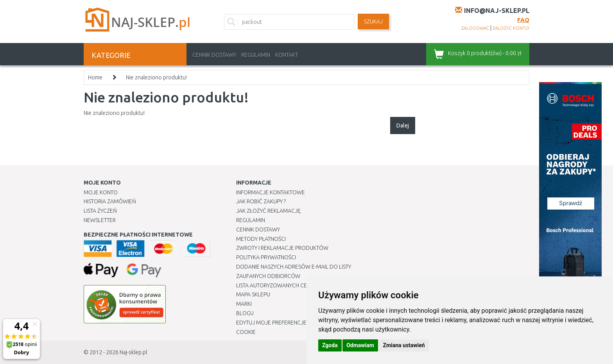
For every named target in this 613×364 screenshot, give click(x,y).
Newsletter (100, 220)
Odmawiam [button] (360, 345)
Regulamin (256, 55)
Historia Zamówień (110, 201)
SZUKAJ (373, 22)
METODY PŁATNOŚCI (261, 239)
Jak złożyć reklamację (268, 211)
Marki (244, 304)
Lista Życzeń (100, 211)
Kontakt (287, 55)
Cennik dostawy (214, 55)
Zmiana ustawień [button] (404, 345)
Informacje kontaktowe (271, 192)
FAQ (523, 20)
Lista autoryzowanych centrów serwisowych (300, 285)
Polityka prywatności (266, 257)
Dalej (403, 126)
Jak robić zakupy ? (261, 201)
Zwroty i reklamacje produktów (282, 248)
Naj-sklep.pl (133, 352)
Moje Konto (101, 192)
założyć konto (511, 28)
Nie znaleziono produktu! (156, 77)
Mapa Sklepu (253, 294)
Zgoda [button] (330, 345)
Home (95, 77)
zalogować (475, 28)
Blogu (245, 313)
